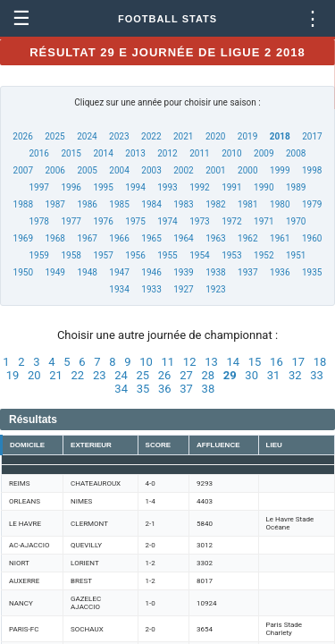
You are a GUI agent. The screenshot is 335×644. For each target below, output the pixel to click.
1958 (71, 255)
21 (56, 375)
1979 (312, 204)
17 (298, 362)
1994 (135, 187)
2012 (167, 153)
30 (251, 375)
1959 (39, 255)
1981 (247, 204)
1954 (199, 255)
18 (320, 362)
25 (143, 375)
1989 (296, 187)
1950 (23, 272)
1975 (135, 221)
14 (233, 362)
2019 (247, 136)
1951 (296, 255)
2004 (119, 170)
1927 (183, 289)
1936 (280, 272)
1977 (71, 221)
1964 (183, 238)
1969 (23, 238)
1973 (199, 221)
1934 (119, 289)
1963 (215, 238)
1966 (119, 238)
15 (255, 362)
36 (165, 389)
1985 (119, 204)
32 (295, 375)
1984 (151, 204)
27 (186, 375)
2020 (215, 136)
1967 (87, 238)
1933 (151, 289)
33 (317, 375)
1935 (312, 272)
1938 (215, 272)
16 (276, 362)
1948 (87, 272)
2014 (103, 153)
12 (190, 362)
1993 (167, 187)
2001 (215, 170)
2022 (151, 136)
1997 (39, 187)
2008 (296, 153)
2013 (135, 153)
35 (143, 389)
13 (211, 362)
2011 (199, 153)
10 (146, 362)
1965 (151, 238)
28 (208, 375)
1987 (54, 204)
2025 (54, 136)
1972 (231, 221)
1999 (280, 170)
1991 (231, 187)
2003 (151, 170)
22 (78, 375)
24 (121, 375)
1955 (167, 255)
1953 (231, 255)
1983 (183, 204)
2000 (247, 170)
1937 (247, 272)
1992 (199, 187)
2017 (312, 136)
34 (121, 389)
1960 (312, 238)
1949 (54, 272)
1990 (264, 187)
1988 (23, 204)
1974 (167, 221)
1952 (264, 255)
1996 (71, 187)
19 (13, 375)
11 (168, 362)
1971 (264, 221)
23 (100, 375)
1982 (215, 204)
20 (34, 375)
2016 (39, 153)
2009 (264, 153)
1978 (39, 221)
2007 (23, 170)
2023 (119, 136)
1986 (87, 204)
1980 (280, 204)
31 (274, 375)
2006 (54, 170)
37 (186, 389)
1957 (103, 255)
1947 (119, 272)
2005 (87, 170)
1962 (247, 238)
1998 (312, 170)
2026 (22, 136)
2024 (87, 136)
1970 (296, 221)
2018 (280, 136)
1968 (54, 238)
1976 (103, 221)
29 (230, 375)
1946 (151, 272)
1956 (135, 255)
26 (165, 375)
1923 (215, 289)
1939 (183, 272)
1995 (103, 187)
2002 (183, 170)
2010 (231, 153)
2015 (71, 153)
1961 (280, 238)
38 (209, 389)
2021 (183, 136)
